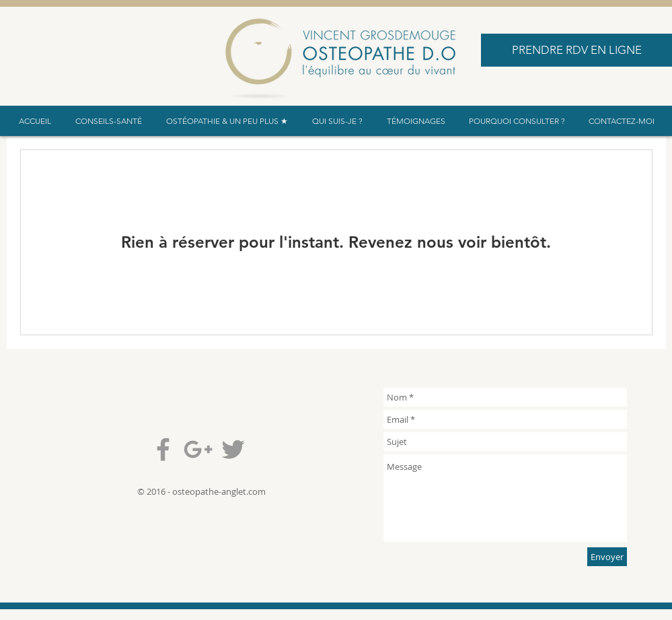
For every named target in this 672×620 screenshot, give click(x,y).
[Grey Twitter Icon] (233, 449)
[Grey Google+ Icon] (198, 449)
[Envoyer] (607, 557)
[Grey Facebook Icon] (163, 449)
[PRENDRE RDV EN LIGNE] (576, 50)
